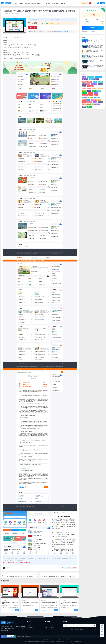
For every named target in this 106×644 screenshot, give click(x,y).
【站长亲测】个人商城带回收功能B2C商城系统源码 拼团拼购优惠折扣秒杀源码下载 (96, 56)
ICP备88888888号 (62, 640)
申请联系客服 (11, 636)
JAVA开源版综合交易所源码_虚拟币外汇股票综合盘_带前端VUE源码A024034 (96, 67)
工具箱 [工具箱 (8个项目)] (89, 91)
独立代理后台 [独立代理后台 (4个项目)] (97, 98)
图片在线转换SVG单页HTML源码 (30, 602)
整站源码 (33, 3)
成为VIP (85, 3)
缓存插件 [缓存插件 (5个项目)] (95, 102)
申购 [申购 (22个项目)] (89, 100)
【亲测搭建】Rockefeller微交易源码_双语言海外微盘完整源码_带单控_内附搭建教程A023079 (96, 46)
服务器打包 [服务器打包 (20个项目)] (90, 95)
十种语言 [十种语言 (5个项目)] (100, 82)
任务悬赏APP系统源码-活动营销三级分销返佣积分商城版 (96, 41)
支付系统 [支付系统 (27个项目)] (84, 95)
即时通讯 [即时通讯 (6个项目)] (84, 84)
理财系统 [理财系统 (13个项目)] (84, 100)
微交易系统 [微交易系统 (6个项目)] (85, 93)
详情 (17, 610)
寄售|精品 (27, 3)
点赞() (74, 568)
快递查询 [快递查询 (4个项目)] (90, 93)
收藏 (69, 568)
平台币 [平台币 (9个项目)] (94, 91)
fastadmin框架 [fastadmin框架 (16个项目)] (91, 77)
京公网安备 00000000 (71, 640)
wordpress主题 (49, 625)
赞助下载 (33, 27)
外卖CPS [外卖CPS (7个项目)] (84, 86)
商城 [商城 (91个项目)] (89, 84)
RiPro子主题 (47, 3)
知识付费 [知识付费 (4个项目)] (93, 100)
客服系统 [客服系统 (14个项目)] (100, 88)
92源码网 (6, 568)
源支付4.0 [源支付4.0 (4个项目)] (84, 98)
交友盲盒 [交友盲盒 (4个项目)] (97, 79)
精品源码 (21, 2)
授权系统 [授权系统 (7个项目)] (96, 93)
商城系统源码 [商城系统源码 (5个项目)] (94, 84)
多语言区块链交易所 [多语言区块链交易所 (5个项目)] (86, 88)
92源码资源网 (45, 640)
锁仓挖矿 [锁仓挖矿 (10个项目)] (90, 107)
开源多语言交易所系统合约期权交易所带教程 (95, 61)
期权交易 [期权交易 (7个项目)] (96, 95)
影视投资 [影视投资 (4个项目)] (99, 91)
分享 (64, 568)
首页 (16, 3)
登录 (102, 3)
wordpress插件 (49, 627)
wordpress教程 (49, 630)
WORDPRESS (55, 3)
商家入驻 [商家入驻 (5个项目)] (100, 84)
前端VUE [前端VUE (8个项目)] (95, 82)
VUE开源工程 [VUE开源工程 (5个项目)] (85, 79)
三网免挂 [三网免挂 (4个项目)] (91, 79)
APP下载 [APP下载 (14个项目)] (84, 77)
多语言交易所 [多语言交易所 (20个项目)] (90, 86)
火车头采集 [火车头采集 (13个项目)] (90, 98)
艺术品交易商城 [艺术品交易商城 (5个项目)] (91, 104)
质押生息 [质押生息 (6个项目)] (84, 107)
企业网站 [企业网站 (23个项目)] (90, 82)
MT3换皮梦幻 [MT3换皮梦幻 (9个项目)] (98, 77)
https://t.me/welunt (63, 32)
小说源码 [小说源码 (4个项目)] (84, 91)
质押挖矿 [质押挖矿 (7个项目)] (98, 104)
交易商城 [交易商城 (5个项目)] (84, 82)
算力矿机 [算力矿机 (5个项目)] (99, 100)
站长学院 (63, 3)
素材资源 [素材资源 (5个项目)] (90, 102)
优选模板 (39, 3)
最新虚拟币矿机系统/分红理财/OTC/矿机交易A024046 (96, 51)
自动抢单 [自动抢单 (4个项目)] (100, 102)
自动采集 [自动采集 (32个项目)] (84, 104)
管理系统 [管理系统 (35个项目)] (84, 102)
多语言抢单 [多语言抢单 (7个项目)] (94, 88)
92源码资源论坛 (20, 636)
